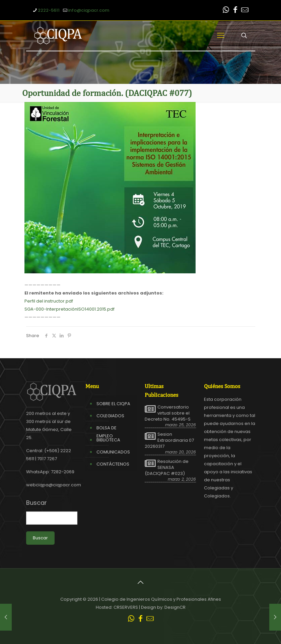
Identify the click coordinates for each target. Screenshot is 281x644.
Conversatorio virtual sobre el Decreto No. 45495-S (168, 413)
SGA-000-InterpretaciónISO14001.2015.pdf (69, 309)
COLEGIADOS (110, 416)
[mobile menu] (221, 36)
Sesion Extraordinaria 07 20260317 (169, 440)
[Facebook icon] (235, 11)
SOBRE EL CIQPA (113, 404)
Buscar (37, 503)
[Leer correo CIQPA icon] (245, 11)
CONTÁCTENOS (113, 464)
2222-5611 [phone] (49, 10)
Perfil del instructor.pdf (49, 301)
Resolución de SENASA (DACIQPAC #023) (167, 468)
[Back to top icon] (141, 582)
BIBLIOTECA (108, 440)
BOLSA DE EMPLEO (107, 432)
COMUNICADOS (113, 452)
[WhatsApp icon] (226, 11)
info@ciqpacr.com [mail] (89, 10)
